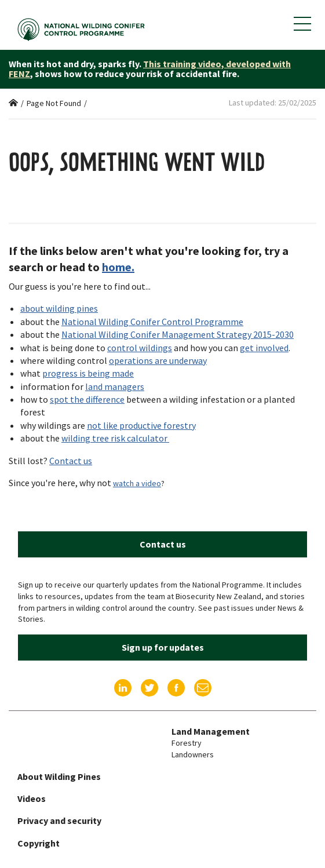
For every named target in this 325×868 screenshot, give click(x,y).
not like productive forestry (141, 425)
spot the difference (87, 399)
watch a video (137, 483)
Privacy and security (59, 820)
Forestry (187, 743)
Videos (32, 798)
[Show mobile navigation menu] (302, 24)
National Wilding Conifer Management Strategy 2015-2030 (178, 334)
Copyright (39, 843)
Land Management (211, 731)
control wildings (140, 348)
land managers (115, 386)
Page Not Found (54, 103)
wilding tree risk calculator (115, 438)
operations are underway (158, 360)
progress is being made (88, 373)
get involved (264, 348)
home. (118, 267)
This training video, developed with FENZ (150, 69)
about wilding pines (59, 308)
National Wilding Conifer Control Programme (152, 322)
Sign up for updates (163, 647)
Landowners (193, 754)
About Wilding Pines (59, 776)
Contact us (71, 461)
